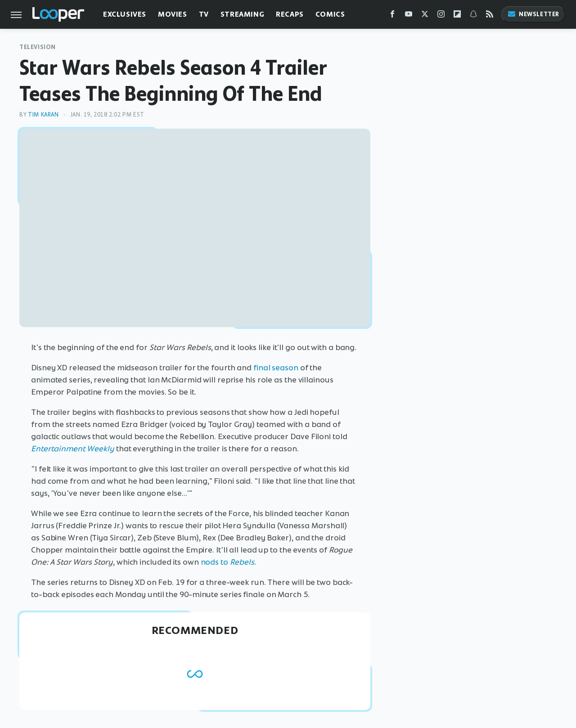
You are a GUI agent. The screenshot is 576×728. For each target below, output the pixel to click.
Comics (330, 14)
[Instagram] (441, 16)
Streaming (242, 14)
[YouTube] (409, 16)
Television (38, 47)
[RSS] (490, 16)
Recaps (290, 14)
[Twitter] (425, 16)
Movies (173, 14)
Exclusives (125, 14)
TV (204, 14)
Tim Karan (43, 115)
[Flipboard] (457, 16)
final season (276, 368)
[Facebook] (392, 16)
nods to (227, 562)
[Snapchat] (473, 16)
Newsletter (533, 14)
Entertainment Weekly (73, 449)
